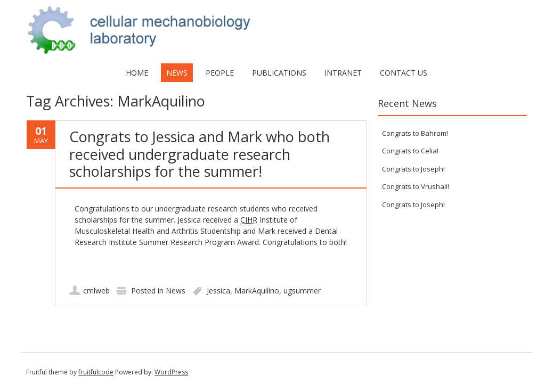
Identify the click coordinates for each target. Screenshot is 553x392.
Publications (279, 73)
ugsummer (302, 291)
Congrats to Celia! (410, 151)
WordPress (171, 372)
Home (137, 73)
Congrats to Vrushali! (416, 186)
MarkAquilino (257, 291)
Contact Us (404, 73)
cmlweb (96, 291)
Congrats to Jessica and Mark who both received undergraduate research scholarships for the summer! (200, 154)
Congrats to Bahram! (415, 133)
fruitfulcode (96, 372)
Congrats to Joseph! (413, 169)
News (177, 73)
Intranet (343, 73)
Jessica (218, 291)
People (220, 73)
